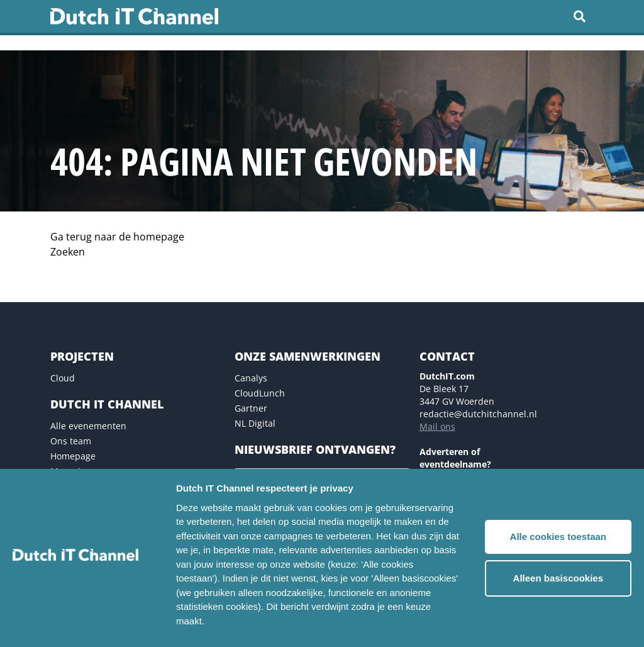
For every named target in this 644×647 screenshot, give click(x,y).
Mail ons (437, 426)
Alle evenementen (88, 426)
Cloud (63, 378)
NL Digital (255, 423)
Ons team (71, 441)
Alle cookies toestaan (558, 537)
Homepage (73, 456)
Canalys (251, 378)
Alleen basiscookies (558, 578)
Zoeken (68, 252)
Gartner (251, 408)
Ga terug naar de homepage (117, 237)
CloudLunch (260, 393)
